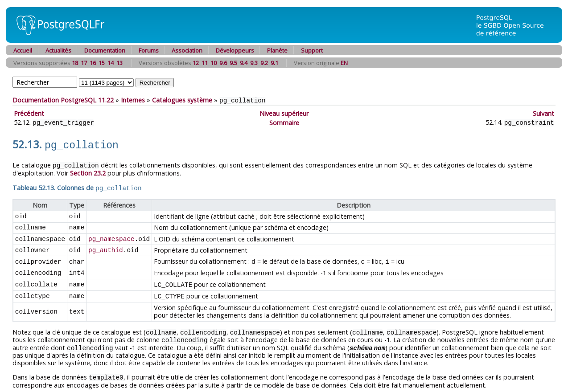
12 (196, 63)
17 (84, 63)
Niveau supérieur (284, 113)
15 (102, 63)
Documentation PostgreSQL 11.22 (63, 100)
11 (205, 63)
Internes (133, 100)
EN (344, 63)
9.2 (264, 63)
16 (93, 63)
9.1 (274, 63)
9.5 (233, 63)
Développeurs (235, 50)
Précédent (29, 113)
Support (312, 50)
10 (214, 63)
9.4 (244, 63)
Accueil (23, 50)
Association (187, 50)
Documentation (105, 50)
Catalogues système (182, 100)
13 (119, 63)
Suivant (543, 113)
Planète (277, 50)
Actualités (58, 50)
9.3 (254, 63)
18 (75, 63)
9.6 (223, 63)
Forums (149, 50)
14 (111, 63)
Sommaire (284, 122)
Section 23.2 (88, 170)
